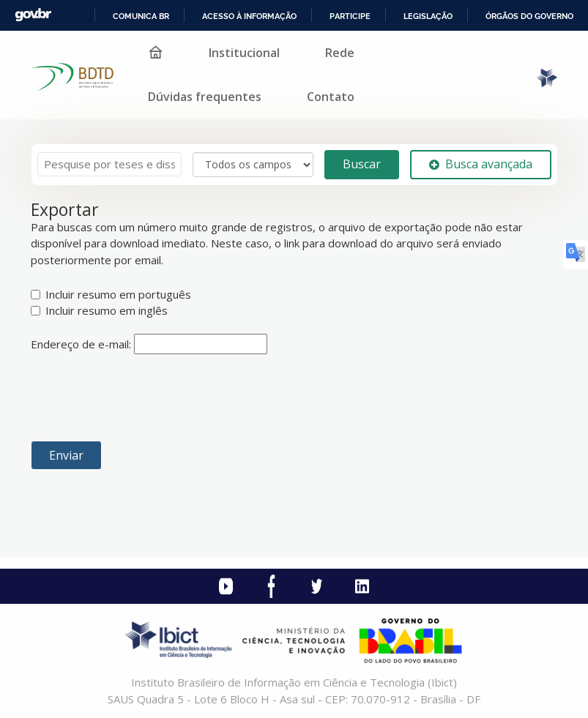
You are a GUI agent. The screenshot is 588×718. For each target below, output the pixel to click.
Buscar (362, 164)
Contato (331, 97)
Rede (340, 53)
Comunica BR (141, 16)
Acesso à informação (249, 16)
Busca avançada (481, 164)
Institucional (244, 53)
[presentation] (142, 397)
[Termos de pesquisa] (109, 164)
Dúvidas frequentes (205, 97)
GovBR (33, 15)
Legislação (428, 16)
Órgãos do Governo (529, 16)
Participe (350, 16)
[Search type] (253, 165)
